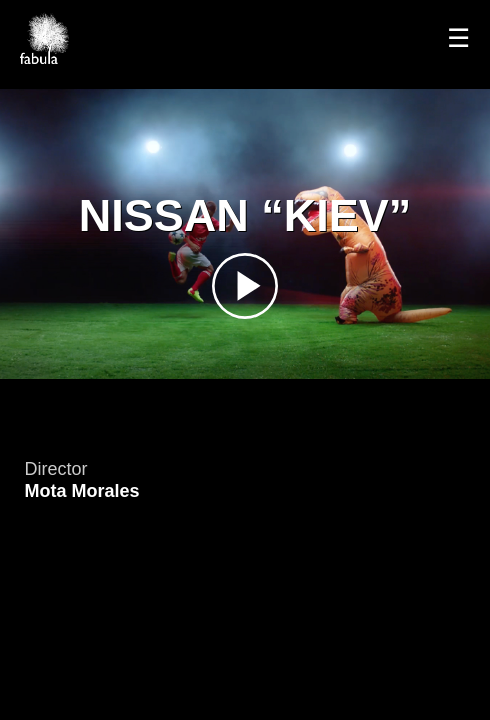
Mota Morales (82, 491)
